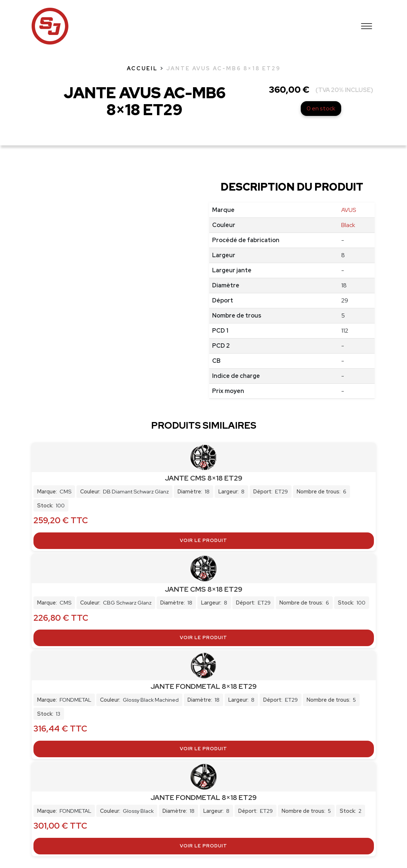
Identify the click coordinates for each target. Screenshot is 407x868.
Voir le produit (203, 540)
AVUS (349, 210)
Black (348, 225)
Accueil (142, 68)
